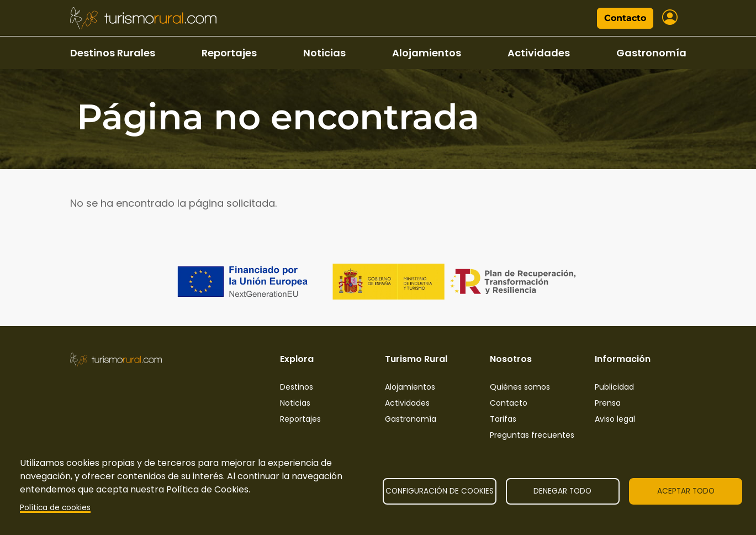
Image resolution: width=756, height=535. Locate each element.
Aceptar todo (686, 491)
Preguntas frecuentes (532, 435)
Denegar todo (562, 491)
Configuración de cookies (440, 491)
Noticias (324, 53)
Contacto (625, 18)
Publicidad (614, 387)
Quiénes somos (520, 387)
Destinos (297, 387)
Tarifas (503, 419)
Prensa (608, 403)
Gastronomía (651, 53)
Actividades (539, 53)
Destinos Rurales (113, 53)
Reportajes (229, 53)
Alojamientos (427, 53)
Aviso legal (615, 419)
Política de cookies (55, 508)
